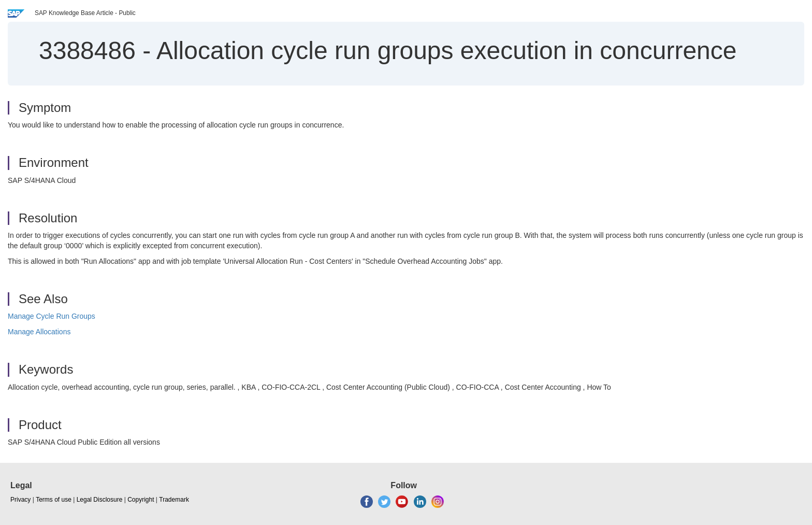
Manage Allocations (39, 332)
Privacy (20, 500)
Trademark (174, 500)
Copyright (141, 500)
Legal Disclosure (100, 500)
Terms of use (54, 500)
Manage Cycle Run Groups (52, 316)
